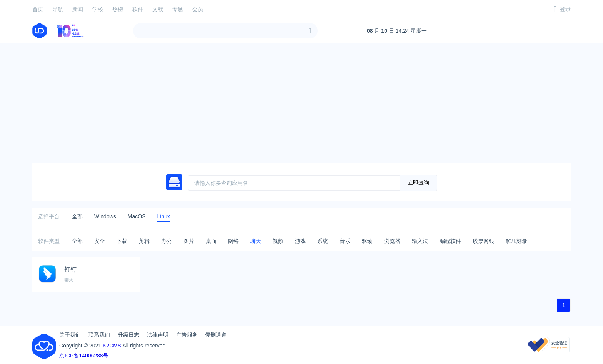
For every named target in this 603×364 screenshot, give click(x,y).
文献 (158, 9)
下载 (122, 241)
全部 (77, 216)
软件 (138, 9)
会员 (198, 9)
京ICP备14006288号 (84, 356)
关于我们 (70, 335)
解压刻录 (516, 241)
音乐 (345, 241)
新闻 (78, 9)
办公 (167, 241)
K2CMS (112, 346)
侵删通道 (216, 335)
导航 (58, 9)
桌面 (211, 241)
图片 (189, 241)
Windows (105, 216)
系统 (323, 241)
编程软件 (450, 241)
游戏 (300, 241)
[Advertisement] (301, 103)
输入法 (420, 241)
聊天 (256, 241)
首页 (38, 9)
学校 (98, 9)
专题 (178, 9)
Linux (163, 216)
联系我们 (99, 335)
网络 (233, 241)
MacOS (137, 216)
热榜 (118, 9)
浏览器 (392, 241)
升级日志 (128, 335)
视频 (278, 241)
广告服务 (187, 335)
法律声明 (158, 335)
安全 (100, 241)
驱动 (367, 241)
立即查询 (418, 183)
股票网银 (483, 241)
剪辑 (144, 241)
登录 (565, 9)
